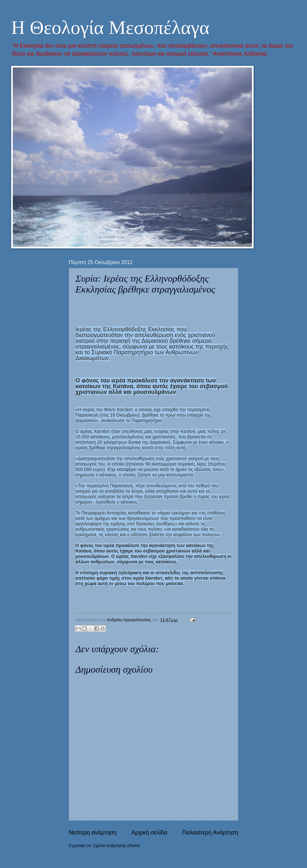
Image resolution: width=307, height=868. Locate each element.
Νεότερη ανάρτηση (93, 833)
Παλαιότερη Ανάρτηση (210, 833)
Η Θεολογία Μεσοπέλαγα (110, 27)
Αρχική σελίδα (149, 833)
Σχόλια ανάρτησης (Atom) (116, 845)
